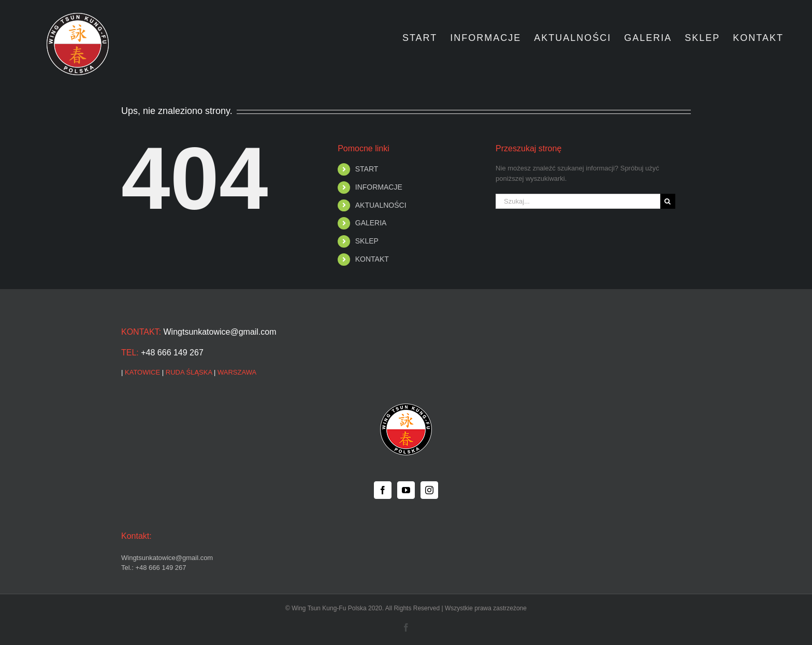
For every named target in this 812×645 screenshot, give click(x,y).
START (367, 169)
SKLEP (367, 241)
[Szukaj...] (578, 201)
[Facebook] (383, 490)
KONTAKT (372, 259)
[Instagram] (429, 490)
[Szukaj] (668, 201)
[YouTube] (406, 490)
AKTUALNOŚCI (381, 205)
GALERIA (371, 223)
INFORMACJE (379, 187)
